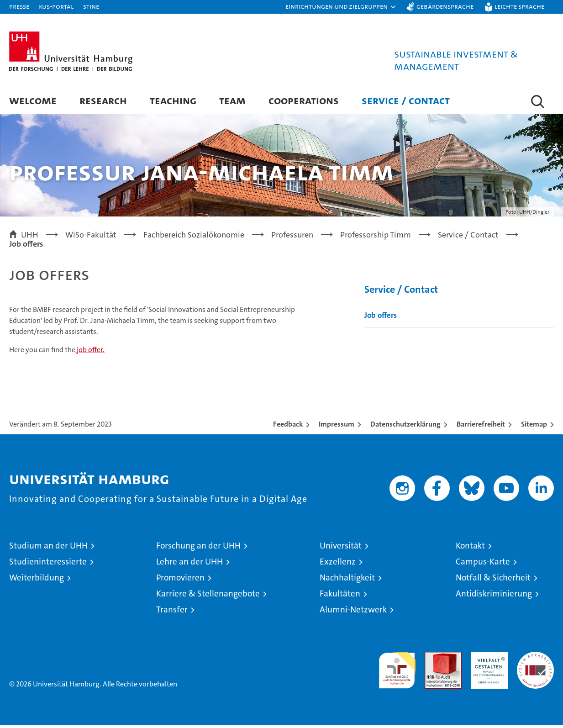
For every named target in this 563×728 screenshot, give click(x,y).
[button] (341, 7)
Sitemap (534, 427)
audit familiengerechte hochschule (397, 669)
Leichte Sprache (519, 6)
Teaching (173, 100)
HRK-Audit (487, 659)
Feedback (288, 427)
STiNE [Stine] (91, 6)
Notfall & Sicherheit (493, 580)
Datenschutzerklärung (405, 427)
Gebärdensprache (445, 6)
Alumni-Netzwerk (353, 612)
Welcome (33, 100)
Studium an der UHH (48, 548)
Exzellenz (338, 564)
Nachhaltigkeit (347, 580)
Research (103, 100)
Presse (19, 6)
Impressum (337, 427)
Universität (341, 548)
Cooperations (304, 100)
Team (232, 100)
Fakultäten (340, 596)
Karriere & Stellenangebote (208, 596)
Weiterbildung (37, 580)
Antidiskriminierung (494, 596)
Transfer (172, 612)
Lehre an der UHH (189, 564)
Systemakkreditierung (535, 659)
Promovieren (180, 580)
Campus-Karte (483, 564)
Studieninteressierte (48, 564)
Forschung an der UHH (198, 548)
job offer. (90, 352)
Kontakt (470, 548)
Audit (433, 659)
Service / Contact (406, 100)
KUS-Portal (56, 6)
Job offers (381, 317)
